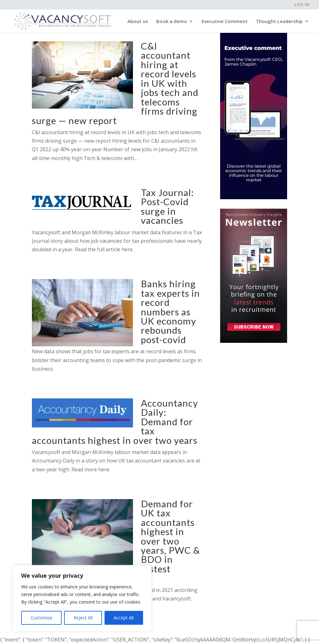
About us (138, 22)
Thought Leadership (279, 22)
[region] (82, 598)
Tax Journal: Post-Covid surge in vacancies (167, 206)
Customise (42, 618)
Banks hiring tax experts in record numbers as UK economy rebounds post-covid (170, 312)
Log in (302, 5)
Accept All (124, 618)
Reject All (83, 618)
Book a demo (172, 22)
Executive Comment (225, 22)
